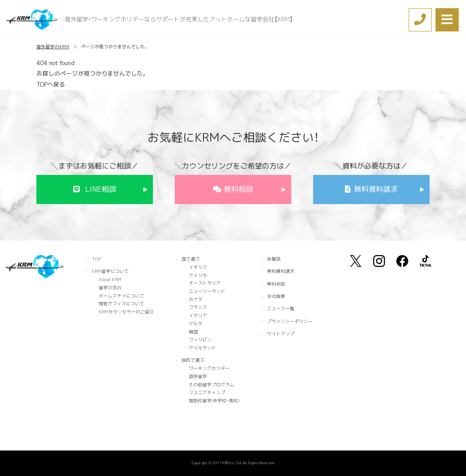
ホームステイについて (122, 296)
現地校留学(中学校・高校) (214, 401)
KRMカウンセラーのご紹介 (126, 312)
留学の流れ (110, 288)
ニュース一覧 (281, 309)
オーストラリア (205, 283)
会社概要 (276, 296)
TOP (96, 259)
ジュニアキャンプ (207, 392)
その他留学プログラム (212, 385)
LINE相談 (101, 189)
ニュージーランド (207, 291)
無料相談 (238, 189)
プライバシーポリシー (290, 321)
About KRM (110, 279)
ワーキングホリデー (209, 368)
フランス (198, 307)
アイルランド (203, 348)
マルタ (196, 324)
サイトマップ (281, 334)
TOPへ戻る (51, 84)
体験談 (274, 259)
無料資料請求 (376, 189)
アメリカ (198, 275)
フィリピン (200, 340)
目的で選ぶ (193, 360)
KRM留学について (110, 271)
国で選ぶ (191, 259)
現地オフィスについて (122, 304)
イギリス (198, 267)
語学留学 (198, 376)
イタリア (198, 315)
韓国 (193, 332)
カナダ (196, 299)
